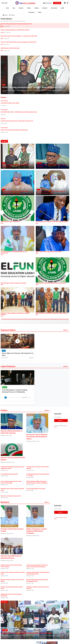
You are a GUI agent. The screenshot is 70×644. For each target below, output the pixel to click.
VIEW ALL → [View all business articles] (47, 502)
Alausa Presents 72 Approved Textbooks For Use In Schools (27, 633)
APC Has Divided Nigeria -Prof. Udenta (36, 489)
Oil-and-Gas (31, 12)
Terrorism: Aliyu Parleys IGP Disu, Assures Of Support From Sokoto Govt (19, 42)
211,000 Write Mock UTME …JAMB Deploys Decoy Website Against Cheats (19, 112)
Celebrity (36, 8)
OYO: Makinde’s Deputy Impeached (9, 474)
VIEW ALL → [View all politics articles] (47, 410)
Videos (40, 12)
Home (7, 8)
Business (21, 8)
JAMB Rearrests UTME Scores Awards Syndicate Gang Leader (51, 283)
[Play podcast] (6, 398)
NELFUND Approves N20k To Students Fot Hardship (13, 283)
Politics (29, 8)
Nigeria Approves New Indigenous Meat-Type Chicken (49, 252)
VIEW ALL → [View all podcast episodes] (66, 366)
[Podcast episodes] (68, 3)
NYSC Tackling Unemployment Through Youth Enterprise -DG (17, 24)
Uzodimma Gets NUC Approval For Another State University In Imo (17, 121)
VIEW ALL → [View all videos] (66, 330)
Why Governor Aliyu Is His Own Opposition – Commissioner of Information (19, 36)
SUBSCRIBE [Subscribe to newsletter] (57, 3)
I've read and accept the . (61, 426)
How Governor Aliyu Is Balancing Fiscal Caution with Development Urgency (37, 437)
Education (45, 8)
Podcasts (12, 15)
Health (62, 8)
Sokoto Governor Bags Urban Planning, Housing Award (14, 130)
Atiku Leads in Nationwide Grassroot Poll (11, 496)
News (14, 8)
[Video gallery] (65, 3)
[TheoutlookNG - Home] (25, 3)
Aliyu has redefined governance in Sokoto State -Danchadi (15, 30)
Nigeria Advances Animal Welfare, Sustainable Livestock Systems (52, 313)
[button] (47, 3)
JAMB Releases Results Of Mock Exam (10, 48)
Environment (54, 8)
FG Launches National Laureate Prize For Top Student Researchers (52, 222)
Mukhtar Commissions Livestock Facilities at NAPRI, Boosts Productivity (37, 531)
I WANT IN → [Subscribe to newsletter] (61, 421)
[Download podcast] (30, 398)
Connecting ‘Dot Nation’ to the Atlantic (10, 103)
